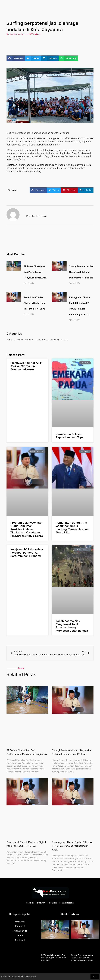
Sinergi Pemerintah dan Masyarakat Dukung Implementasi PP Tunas (81, 272)
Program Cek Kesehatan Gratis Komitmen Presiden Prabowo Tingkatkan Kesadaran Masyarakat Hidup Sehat (27, 529)
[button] (16, 58)
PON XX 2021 (42, 340)
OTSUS (65, 340)
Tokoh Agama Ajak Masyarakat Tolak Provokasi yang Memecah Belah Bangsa (72, 626)
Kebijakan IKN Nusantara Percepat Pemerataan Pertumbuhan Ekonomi (27, 553)
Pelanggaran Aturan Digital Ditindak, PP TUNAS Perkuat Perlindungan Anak (72, 846)
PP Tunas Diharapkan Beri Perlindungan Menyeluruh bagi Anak (35, 272)
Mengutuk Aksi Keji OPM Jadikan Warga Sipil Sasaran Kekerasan (26, 366)
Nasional (19, 340)
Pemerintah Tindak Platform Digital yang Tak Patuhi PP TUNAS (35, 303)
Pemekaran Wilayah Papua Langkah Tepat (70, 436)
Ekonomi (29, 340)
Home (9, 340)
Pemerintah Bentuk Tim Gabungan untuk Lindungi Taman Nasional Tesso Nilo (73, 528)
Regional (55, 340)
